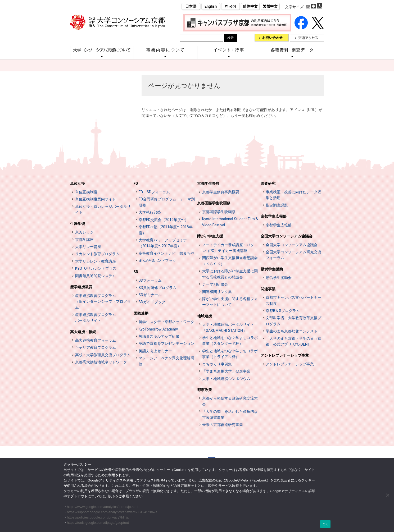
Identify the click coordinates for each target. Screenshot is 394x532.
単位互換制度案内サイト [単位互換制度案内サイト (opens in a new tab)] (96, 199)
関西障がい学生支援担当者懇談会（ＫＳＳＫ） (230, 261)
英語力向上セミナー (155, 351)
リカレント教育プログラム (97, 254)
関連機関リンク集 (217, 292)
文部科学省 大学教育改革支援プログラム (293, 321)
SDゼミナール (150, 295)
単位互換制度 (86, 192)
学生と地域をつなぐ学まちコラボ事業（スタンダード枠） (230, 341)
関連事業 (268, 289)
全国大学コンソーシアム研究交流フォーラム (293, 255)
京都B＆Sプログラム (283, 311)
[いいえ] (387, 495)
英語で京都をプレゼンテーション (166, 343)
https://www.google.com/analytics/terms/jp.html (103, 507)
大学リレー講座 (88, 247)
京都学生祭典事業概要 (221, 192)
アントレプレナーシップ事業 (285, 355)
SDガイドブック (152, 302)
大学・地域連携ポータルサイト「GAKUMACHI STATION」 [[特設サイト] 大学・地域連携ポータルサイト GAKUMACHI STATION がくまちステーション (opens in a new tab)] (228, 327)
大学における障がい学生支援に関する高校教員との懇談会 (230, 274)
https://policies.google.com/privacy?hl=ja (98, 517)
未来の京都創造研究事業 (223, 425)
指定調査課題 (277, 205)
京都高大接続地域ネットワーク (101, 362)
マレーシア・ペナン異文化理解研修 (166, 361)
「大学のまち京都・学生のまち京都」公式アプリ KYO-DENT (293, 341)
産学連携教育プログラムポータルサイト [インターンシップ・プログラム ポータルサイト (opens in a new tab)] (96, 318)
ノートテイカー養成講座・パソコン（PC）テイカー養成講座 (230, 248)
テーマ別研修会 (215, 284)
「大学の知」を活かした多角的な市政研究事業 (230, 414)
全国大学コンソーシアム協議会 (287, 236)
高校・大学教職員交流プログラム (103, 355)
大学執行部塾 (150, 212)
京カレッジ (84, 232)
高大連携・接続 (83, 332)
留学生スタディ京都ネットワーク (166, 322)
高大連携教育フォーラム (96, 340)
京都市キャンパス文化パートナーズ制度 (293, 300)
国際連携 (141, 313)
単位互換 (78, 184)
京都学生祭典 (208, 184)
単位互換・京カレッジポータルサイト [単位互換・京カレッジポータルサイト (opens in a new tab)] (103, 209)
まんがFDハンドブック (158, 260)
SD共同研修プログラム (158, 288)
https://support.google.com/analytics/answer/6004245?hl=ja (112, 512)
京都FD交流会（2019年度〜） (164, 220)
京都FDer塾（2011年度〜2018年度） (166, 230)
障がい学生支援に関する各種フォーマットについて (230, 302)
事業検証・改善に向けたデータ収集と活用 (293, 195)
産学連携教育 (81, 287)
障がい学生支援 (210, 236)
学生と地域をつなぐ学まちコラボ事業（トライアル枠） (230, 354)
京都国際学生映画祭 (214, 203)
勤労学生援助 (272, 269)
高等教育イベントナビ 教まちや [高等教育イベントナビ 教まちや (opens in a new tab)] (166, 253)
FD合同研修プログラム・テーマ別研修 (167, 202)
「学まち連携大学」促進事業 (226, 371)
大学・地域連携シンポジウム (226, 379)
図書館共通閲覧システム (96, 276)
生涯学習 (78, 224)
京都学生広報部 (274, 216)
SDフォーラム (150, 280)
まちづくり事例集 (217, 364)
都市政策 (205, 390)
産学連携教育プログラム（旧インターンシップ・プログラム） (103, 302)
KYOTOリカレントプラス (96, 268)
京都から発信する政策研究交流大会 (230, 401)
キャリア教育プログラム (96, 347)
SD (136, 272)
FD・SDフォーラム (154, 192)
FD (136, 184)
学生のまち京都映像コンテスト (292, 331)
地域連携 (205, 316)
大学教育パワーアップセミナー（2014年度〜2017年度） (165, 243)
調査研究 (268, 184)
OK (325, 524)
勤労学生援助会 (279, 278)
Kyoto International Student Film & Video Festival (230, 222)
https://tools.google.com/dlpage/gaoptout (98, 523)
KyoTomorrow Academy (158, 329)
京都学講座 (84, 240)
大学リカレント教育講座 (96, 261)
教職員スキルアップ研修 (159, 336)
